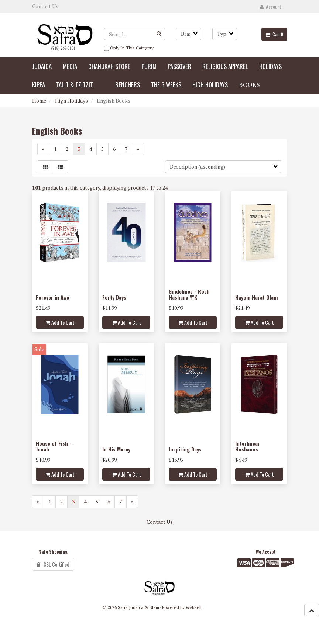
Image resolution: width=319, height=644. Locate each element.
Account (270, 6)
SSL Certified (53, 564)
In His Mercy (116, 449)
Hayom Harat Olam (256, 297)
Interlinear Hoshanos (248, 446)
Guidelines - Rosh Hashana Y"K (189, 294)
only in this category (129, 48)
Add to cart (60, 322)
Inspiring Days (185, 449)
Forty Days (114, 297)
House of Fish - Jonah (54, 446)
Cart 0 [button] (274, 34)
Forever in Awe (52, 297)
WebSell (194, 607)
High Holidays (71, 101)
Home (39, 101)
